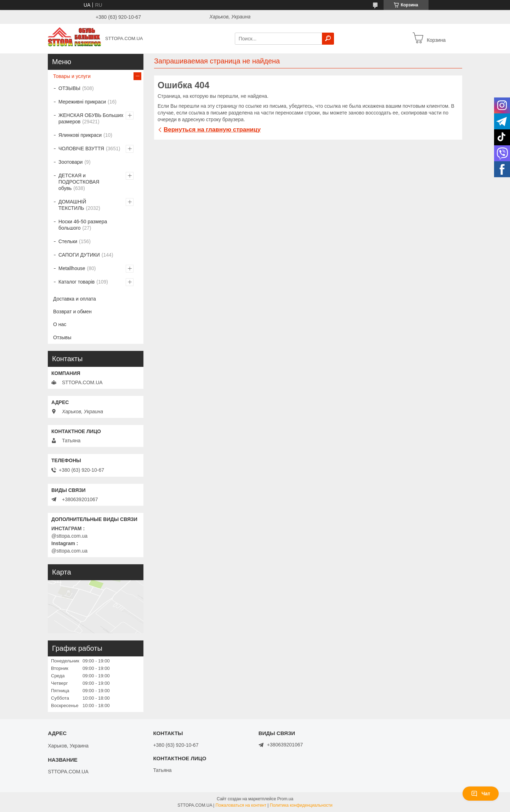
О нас (60, 324)
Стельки (68, 241)
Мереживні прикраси (82, 102)
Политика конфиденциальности (301, 805)
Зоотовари (70, 162)
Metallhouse (72, 268)
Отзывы (62, 337)
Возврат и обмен (72, 312)
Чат (481, 794)
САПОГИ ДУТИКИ (79, 255)
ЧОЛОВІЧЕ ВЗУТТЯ (81, 149)
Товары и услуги (72, 76)
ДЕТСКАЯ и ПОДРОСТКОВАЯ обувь (79, 182)
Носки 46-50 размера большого (83, 225)
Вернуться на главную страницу (212, 130)
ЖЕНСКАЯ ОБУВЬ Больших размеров (91, 118)
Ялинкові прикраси (80, 135)
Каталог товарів (76, 282)
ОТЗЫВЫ (69, 88)
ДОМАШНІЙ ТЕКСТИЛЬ (72, 205)
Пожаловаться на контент (241, 805)
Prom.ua (285, 799)
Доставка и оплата (75, 299)
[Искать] (328, 39)
